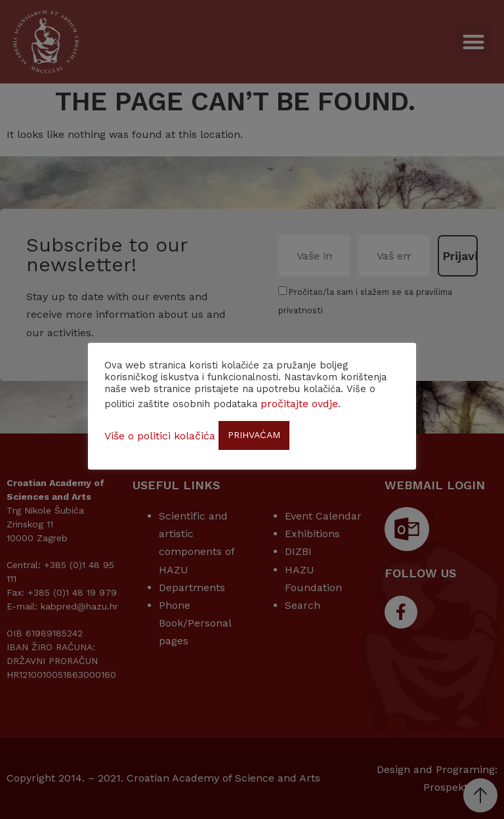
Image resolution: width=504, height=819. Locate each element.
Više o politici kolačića (160, 436)
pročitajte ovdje (299, 404)
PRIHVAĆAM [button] (254, 435)
